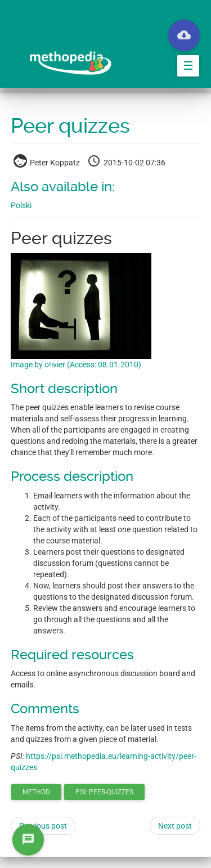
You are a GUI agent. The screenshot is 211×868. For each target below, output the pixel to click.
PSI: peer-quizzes (104, 792)
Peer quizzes (70, 126)
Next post (175, 826)
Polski (21, 205)
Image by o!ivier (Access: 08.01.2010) (76, 365)
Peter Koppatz (48, 163)
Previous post (43, 826)
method (36, 792)
